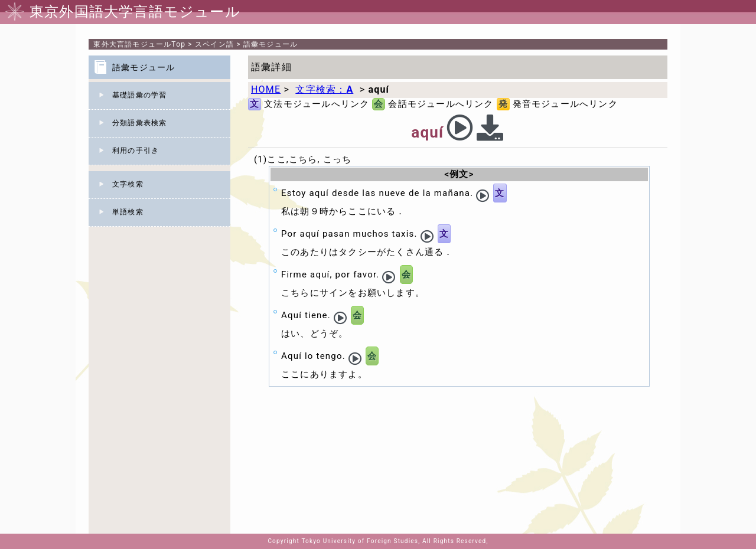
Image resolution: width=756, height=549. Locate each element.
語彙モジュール (271, 44)
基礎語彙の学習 (139, 95)
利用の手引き (136, 151)
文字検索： (324, 89)
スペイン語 (214, 44)
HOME (266, 89)
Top (139, 44)
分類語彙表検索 (139, 123)
